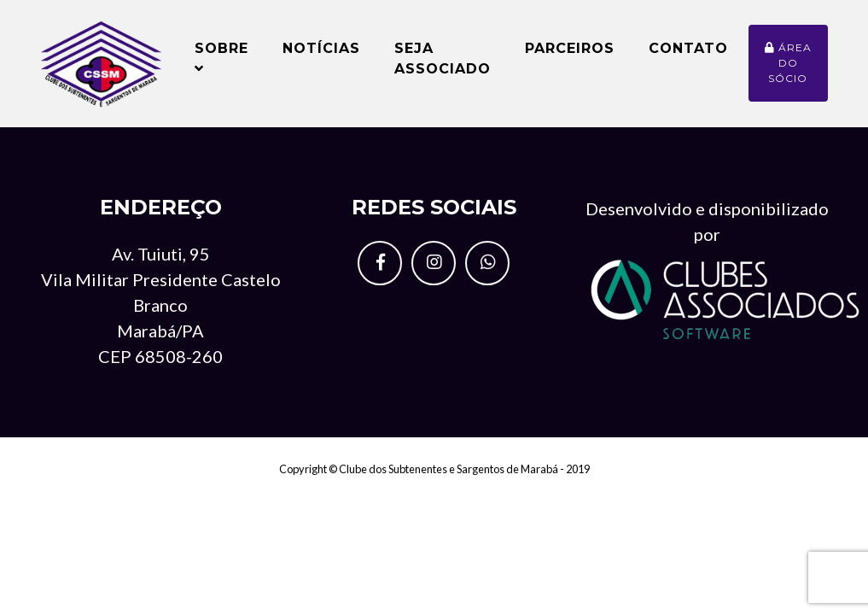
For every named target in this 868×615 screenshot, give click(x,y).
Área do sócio (788, 70)
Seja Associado (443, 65)
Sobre (221, 64)
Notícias (321, 55)
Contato (688, 55)
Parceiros (570, 55)
